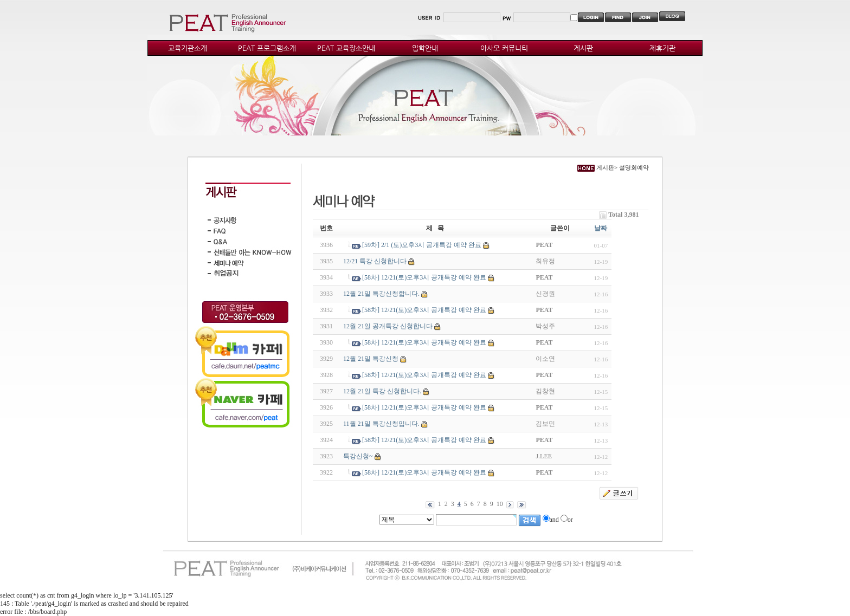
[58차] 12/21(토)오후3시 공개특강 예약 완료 (424, 277)
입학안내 (425, 48)
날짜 (601, 228)
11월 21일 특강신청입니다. (381, 424)
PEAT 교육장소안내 (346, 48)
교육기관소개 (188, 48)
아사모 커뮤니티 (504, 48)
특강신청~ (358, 456)
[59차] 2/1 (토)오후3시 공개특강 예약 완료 (422, 245)
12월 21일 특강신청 (371, 359)
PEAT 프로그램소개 (267, 48)
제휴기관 (662, 48)
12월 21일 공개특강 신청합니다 (388, 326)
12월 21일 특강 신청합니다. (382, 391)
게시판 (583, 48)
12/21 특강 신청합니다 (375, 261)
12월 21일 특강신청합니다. (381, 294)
